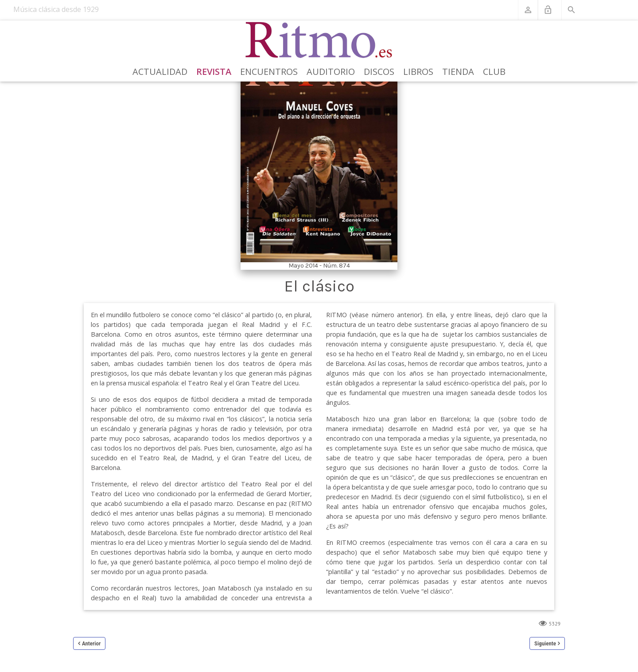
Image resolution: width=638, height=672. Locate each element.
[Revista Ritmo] (319, 40)
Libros (418, 72)
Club (494, 72)
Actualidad (160, 72)
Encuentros (269, 72)
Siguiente (545, 643)
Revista (214, 72)
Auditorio (331, 72)
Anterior (91, 643)
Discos (379, 72)
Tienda (458, 72)
